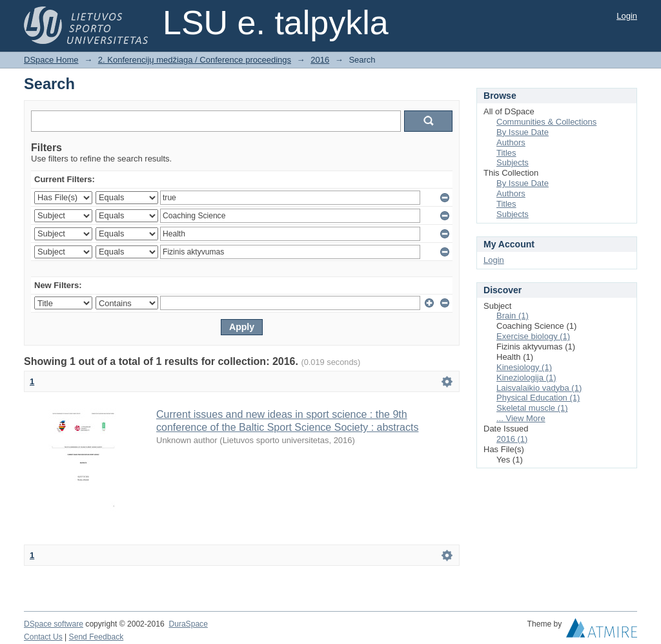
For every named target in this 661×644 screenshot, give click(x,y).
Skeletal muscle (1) (532, 408)
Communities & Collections (546, 122)
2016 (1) (512, 439)
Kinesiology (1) (524, 367)
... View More (521, 418)
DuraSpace (188, 624)
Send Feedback (97, 637)
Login (627, 16)
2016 (320, 60)
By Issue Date (523, 132)
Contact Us (43, 637)
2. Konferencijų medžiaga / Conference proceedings (195, 60)
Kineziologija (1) (526, 378)
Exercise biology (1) (533, 336)
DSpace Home (51, 60)
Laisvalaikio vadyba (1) (539, 388)
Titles (506, 153)
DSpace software (54, 624)
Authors (511, 142)
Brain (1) (513, 316)
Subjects (513, 162)
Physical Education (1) (538, 398)
